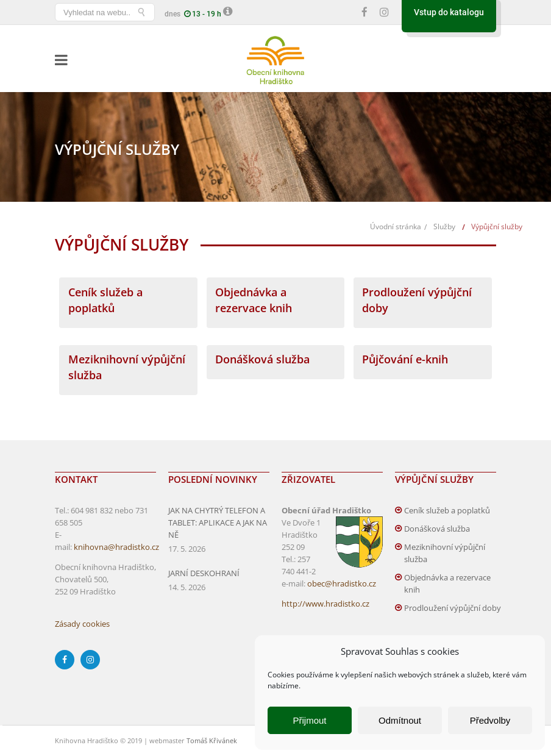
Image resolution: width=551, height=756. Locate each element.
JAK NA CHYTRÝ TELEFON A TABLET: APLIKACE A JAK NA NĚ (218, 522)
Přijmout (309, 720)
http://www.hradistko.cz (325, 604)
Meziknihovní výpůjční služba (445, 553)
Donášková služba (262, 359)
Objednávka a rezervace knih (447, 583)
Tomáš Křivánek (212, 740)
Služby (444, 226)
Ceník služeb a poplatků (447, 510)
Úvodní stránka (396, 226)
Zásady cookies (82, 624)
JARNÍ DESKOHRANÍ (204, 573)
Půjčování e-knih (405, 359)
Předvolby (490, 720)
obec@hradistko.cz (342, 583)
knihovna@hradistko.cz (116, 547)
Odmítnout (400, 720)
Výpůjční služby (497, 226)
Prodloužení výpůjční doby (453, 608)
